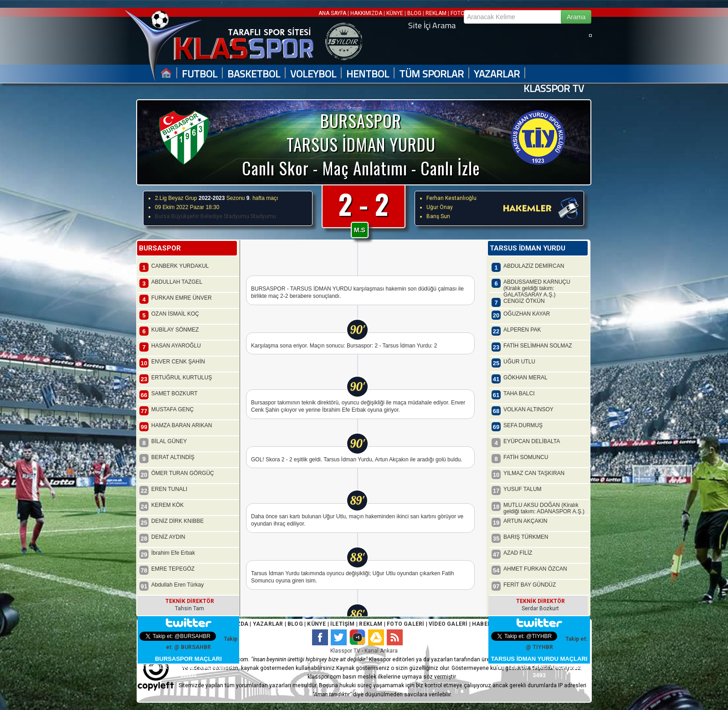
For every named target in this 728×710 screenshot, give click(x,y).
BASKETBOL (254, 74)
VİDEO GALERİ (448, 624)
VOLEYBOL (313, 74)
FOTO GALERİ (405, 624)
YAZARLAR (497, 74)
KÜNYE (395, 13)
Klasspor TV (345, 651)
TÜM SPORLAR (431, 74)
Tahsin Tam (190, 608)
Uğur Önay (440, 207)
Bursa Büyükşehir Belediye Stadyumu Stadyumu (215, 216)
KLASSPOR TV (554, 89)
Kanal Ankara (381, 651)
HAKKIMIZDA (366, 13)
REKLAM (436, 13)
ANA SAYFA (333, 13)
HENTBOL (368, 74)
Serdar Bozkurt (540, 608)
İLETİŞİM (343, 624)
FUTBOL (200, 74)
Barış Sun (438, 216)
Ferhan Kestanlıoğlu (451, 198)
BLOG (414, 13)
